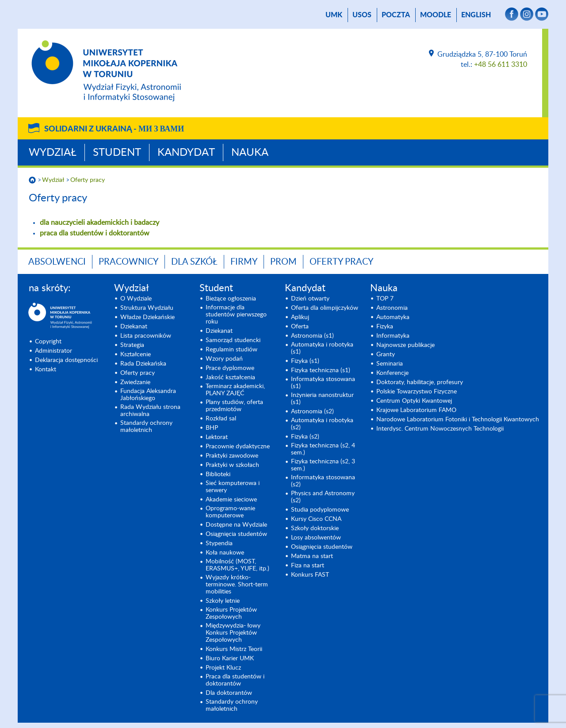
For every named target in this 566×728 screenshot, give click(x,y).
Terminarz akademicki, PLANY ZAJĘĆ (235, 390)
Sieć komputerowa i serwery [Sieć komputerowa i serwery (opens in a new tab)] (233, 487)
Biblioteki (218, 474)
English (476, 15)
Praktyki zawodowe (232, 456)
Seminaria (390, 364)
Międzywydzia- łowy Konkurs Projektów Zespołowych (233, 633)
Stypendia (219, 543)
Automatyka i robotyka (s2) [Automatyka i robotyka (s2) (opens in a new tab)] (322, 424)
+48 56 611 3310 (501, 65)
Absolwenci (57, 262)
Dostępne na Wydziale (236, 525)
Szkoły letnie (223, 601)
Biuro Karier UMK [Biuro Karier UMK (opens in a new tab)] (230, 659)
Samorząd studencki (233, 340)
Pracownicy (128, 262)
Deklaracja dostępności (66, 360)
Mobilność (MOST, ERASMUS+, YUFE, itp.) (237, 565)
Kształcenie (136, 354)
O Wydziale (136, 299)
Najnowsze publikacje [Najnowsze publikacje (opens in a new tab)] (405, 345)
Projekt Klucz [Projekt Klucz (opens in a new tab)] (223, 668)
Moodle (436, 15)
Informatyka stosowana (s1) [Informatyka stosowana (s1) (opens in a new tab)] (323, 383)
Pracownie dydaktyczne (238, 447)
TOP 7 (385, 299)
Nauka (250, 153)
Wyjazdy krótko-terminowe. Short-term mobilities (237, 585)
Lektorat (217, 437)
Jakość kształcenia (230, 377)
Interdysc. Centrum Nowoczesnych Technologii (440, 429)
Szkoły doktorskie (315, 528)
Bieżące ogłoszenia (231, 299)
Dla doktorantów (229, 693)
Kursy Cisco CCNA (316, 519)
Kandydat (186, 153)
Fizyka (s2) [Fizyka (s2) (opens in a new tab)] (305, 437)
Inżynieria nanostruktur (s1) (322, 399)
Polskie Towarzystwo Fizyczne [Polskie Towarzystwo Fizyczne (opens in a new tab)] (417, 392)
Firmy (244, 262)
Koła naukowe (225, 553)
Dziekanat (134, 327)
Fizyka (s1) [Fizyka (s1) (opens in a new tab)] (305, 361)
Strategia (132, 345)
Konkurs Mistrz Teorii (234, 649)
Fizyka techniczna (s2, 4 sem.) (323, 449)
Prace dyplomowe (230, 368)
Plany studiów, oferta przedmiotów (234, 406)
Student (117, 153)
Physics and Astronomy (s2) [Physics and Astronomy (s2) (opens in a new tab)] (323, 497)
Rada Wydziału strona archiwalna (150, 411)
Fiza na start (308, 566)
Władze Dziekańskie (147, 317)
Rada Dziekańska (143, 364)
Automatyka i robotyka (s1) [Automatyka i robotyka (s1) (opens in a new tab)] (322, 348)
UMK (334, 15)
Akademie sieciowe (231, 500)
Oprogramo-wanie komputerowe (230, 512)
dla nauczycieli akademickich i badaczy (99, 223)
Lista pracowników (146, 336)
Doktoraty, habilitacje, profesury (420, 382)
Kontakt (46, 370)
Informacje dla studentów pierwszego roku (236, 315)
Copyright (48, 342)
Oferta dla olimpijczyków (325, 308)
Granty (386, 354)
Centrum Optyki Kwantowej (414, 401)
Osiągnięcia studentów (236, 534)
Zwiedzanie (135, 382)
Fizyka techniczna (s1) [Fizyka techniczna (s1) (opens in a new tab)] (321, 370)
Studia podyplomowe (320, 510)
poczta (396, 15)
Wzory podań (224, 359)
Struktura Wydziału (147, 308)
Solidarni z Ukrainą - (114, 129)
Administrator (54, 351)
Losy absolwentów (316, 538)
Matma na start (312, 556)
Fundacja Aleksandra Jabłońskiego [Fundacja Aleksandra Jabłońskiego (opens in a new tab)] (148, 395)
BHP (212, 428)
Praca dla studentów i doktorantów (235, 680)
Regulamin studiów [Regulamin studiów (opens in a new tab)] (231, 350)
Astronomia (392, 308)
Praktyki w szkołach (232, 465)
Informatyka (393, 336)
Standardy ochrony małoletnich (146, 427)
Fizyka (385, 327)
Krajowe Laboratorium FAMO (416, 410)
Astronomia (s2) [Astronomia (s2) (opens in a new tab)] (312, 412)
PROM (283, 262)
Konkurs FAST (310, 575)
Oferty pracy (88, 180)
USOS (362, 15)
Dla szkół (194, 262)
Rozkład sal (221, 419)
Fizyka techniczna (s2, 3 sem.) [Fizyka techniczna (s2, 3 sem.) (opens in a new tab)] (323, 465)
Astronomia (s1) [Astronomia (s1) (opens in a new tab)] (312, 336)
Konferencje (392, 373)
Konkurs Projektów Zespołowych (231, 613)
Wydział (53, 153)
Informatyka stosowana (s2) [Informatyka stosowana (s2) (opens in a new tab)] (323, 481)
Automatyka (393, 317)
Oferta (300, 327)
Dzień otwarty (310, 299)
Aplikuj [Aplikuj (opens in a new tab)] (300, 317)
